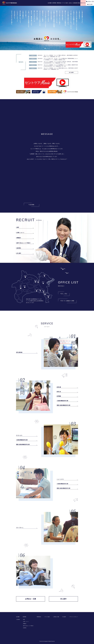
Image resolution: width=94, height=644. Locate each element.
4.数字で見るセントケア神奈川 (23, 243)
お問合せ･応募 (90, 1)
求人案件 (90, 4)
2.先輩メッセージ (20, 233)
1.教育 (18, 227)
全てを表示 (72, 72)
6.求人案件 (19, 253)
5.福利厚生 (19, 248)
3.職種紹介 (19, 238)
